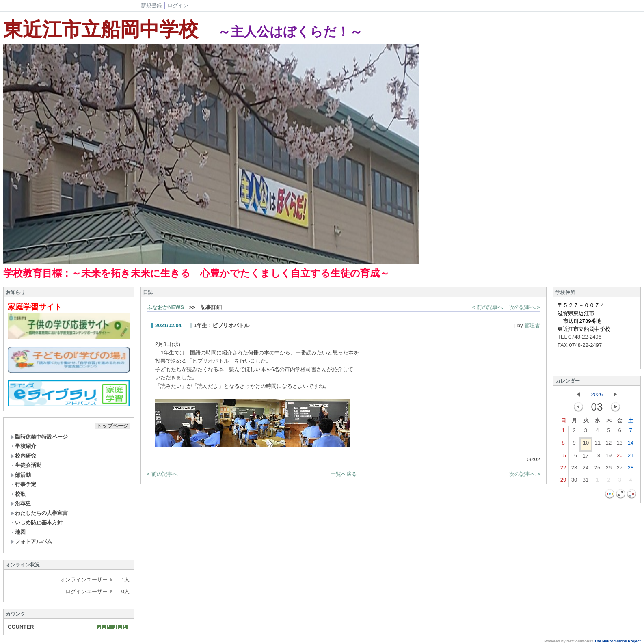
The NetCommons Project (618, 641)
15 (563, 457)
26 (609, 469)
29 (563, 482)
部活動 (21, 475)
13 (620, 445)
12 (609, 445)
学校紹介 (23, 446)
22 (563, 469)
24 (586, 469)
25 (597, 469)
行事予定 (23, 484)
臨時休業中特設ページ (39, 437)
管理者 (532, 325)
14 (631, 445)
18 (597, 457)
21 (631, 457)
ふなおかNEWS (165, 307)
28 (631, 469)
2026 (597, 394)
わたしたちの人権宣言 (39, 513)
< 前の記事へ (488, 307)
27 (620, 469)
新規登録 (151, 5)
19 (609, 457)
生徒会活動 (26, 465)
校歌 (18, 494)
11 (598, 445)
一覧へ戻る (344, 474)
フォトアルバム (31, 541)
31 (586, 482)
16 (574, 457)
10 (586, 445)
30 (574, 482)
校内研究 (23, 456)
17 (586, 458)
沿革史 (21, 503)
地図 (18, 532)
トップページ (112, 426)
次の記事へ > (525, 307)
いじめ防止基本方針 (37, 522)
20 (620, 457)
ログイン (178, 5)
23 (574, 469)
